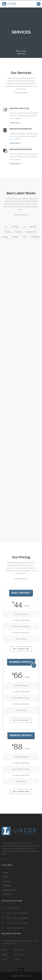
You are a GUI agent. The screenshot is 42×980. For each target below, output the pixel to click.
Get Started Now (21, 649)
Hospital (5, 237)
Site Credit (28, 976)
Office (25, 237)
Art (24, 227)
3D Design (15, 227)
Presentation (36, 237)
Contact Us (8, 894)
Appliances (8, 881)
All (6, 227)
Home (18, 51)
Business (19, 232)
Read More (5, 859)
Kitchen (6, 877)
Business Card (31, 232)
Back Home (21, 54)
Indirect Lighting (9, 890)
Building (8, 232)
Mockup (15, 237)
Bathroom (7, 886)
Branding (33, 227)
